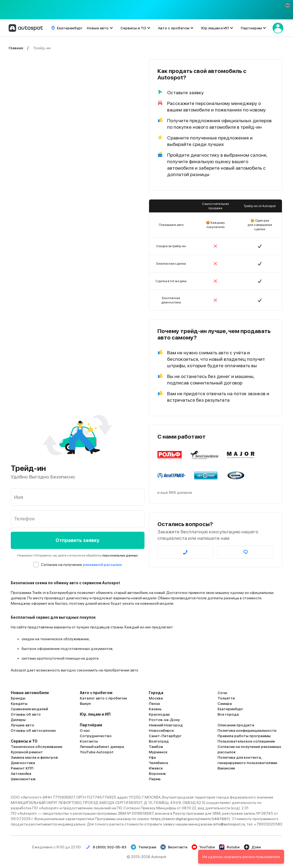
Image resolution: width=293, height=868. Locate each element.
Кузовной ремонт (27, 752)
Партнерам (251, 28)
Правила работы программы (244, 736)
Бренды (18, 698)
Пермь (155, 779)
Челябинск (158, 763)
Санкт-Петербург (165, 736)
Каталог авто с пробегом (103, 698)
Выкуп (85, 703)
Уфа (152, 757)
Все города (228, 714)
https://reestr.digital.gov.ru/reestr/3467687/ (191, 819)
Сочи (222, 693)
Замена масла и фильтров (34, 757)
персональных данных (120, 555)
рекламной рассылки (102, 565)
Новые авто (98, 28)
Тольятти (226, 698)
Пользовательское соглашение (246, 741)
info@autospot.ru (229, 824)
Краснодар (159, 714)
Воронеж (157, 773)
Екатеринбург (230, 709)
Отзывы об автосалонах (33, 730)
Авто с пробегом (174, 28)
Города (156, 693)
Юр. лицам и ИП (95, 714)
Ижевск (156, 768)
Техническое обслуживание (37, 747)
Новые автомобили (30, 693)
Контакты (89, 741)
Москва (156, 698)
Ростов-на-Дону (164, 720)
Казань (155, 709)
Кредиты (19, 703)
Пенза (154, 703)
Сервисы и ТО (133, 28)
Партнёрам (91, 725)
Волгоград (159, 741)
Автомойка (21, 773)
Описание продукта (236, 725)
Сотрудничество (96, 736)
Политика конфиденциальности (247, 730)
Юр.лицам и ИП (215, 28)
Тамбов (156, 747)
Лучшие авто (23, 725)
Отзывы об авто (26, 714)
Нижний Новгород (166, 725)
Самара (225, 703)
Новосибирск (161, 730)
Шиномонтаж (23, 779)
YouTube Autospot (97, 752)
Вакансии (226, 768)
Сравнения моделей (29, 709)
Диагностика (23, 763)
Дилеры (18, 720)
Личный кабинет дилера (102, 747)
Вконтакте (174, 847)
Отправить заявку (77, 540)
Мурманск (158, 752)
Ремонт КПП (22, 768)
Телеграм (143, 847)
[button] (288, 5)
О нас (85, 730)
